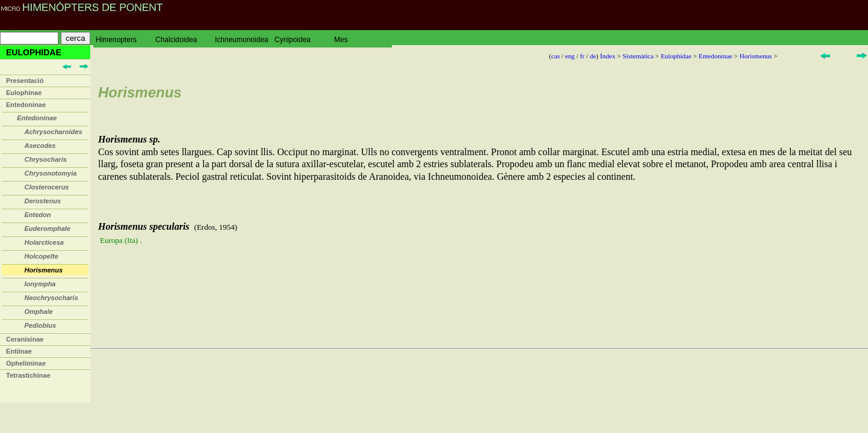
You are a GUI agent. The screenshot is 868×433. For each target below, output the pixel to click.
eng (570, 56)
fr (582, 56)
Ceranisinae (25, 339)
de (593, 56)
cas (556, 56)
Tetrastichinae (28, 375)
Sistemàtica (638, 56)
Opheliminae (26, 363)
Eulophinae (24, 93)
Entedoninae (26, 105)
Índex (608, 56)
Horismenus (755, 56)
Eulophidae (676, 56)
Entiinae (19, 351)
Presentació (25, 81)
